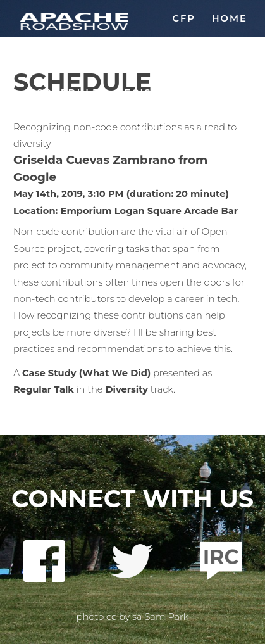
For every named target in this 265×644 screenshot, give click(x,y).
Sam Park (166, 617)
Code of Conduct (190, 130)
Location (217, 56)
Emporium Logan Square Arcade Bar (150, 211)
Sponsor (218, 92)
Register (145, 92)
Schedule (68, 92)
